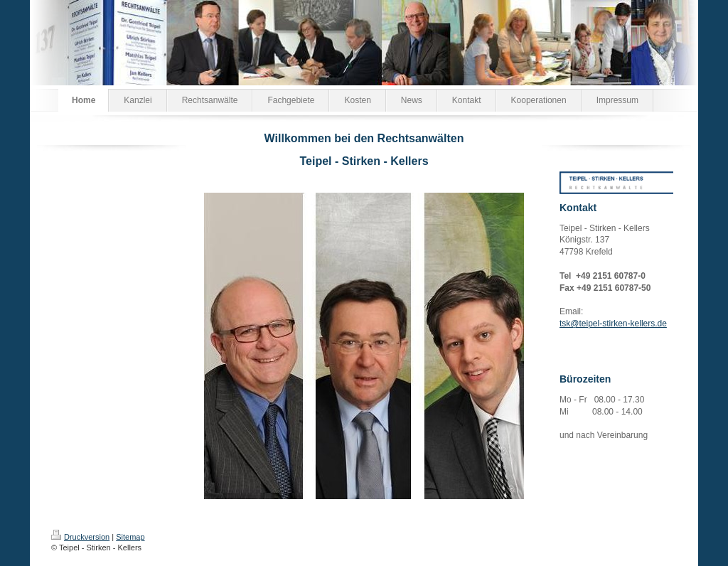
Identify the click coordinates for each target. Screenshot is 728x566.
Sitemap (130, 537)
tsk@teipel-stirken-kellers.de (613, 324)
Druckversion (80, 537)
